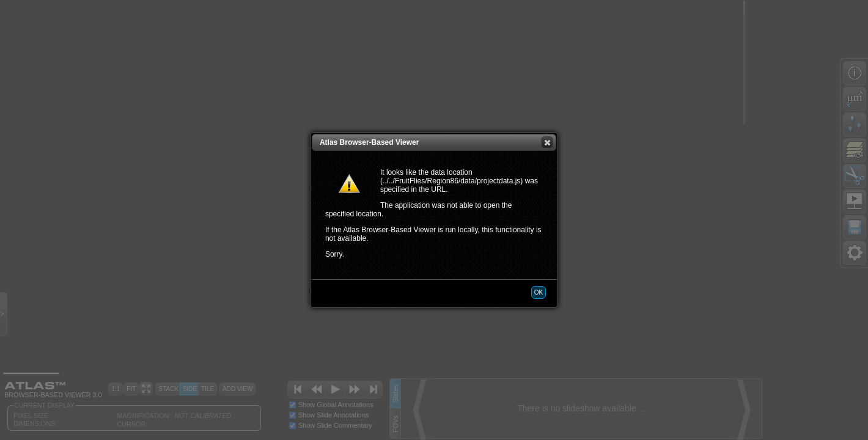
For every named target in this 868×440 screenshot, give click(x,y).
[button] (547, 142)
